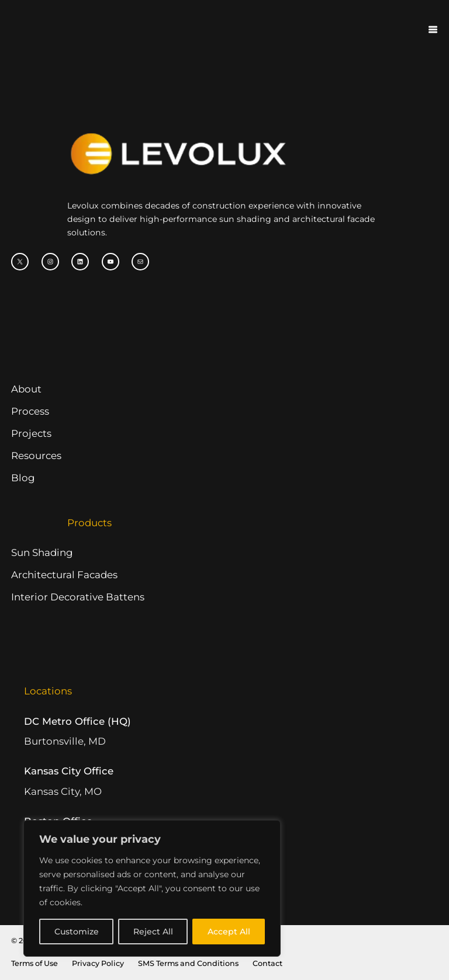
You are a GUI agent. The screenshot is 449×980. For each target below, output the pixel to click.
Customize (77, 932)
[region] (152, 888)
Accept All (229, 932)
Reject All (153, 932)
